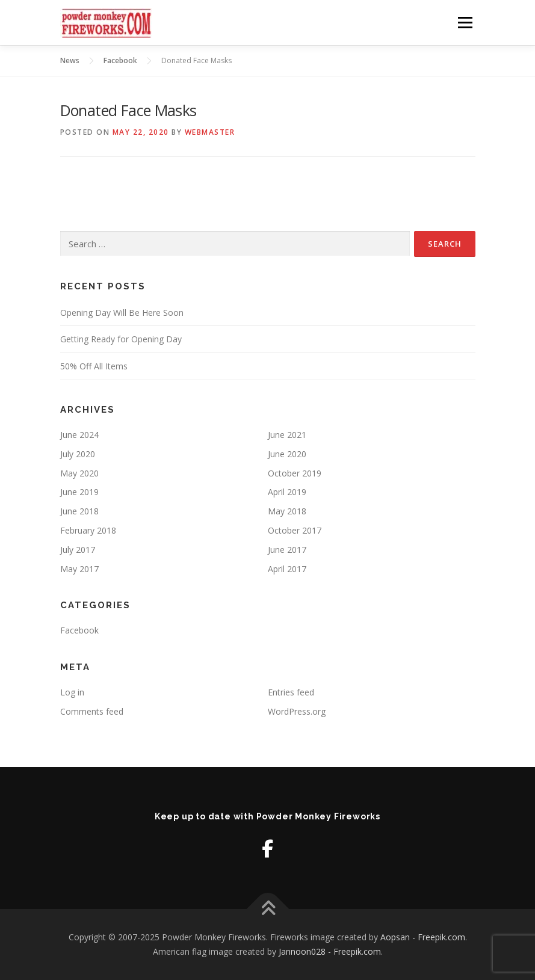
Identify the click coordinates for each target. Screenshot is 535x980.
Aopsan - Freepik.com (423, 937)
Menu (465, 22)
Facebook (79, 630)
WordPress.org (297, 711)
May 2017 (79, 569)
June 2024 (79, 435)
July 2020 (78, 454)
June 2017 (287, 550)
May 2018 (287, 511)
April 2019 (287, 492)
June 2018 (79, 511)
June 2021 (287, 435)
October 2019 (295, 473)
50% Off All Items (94, 366)
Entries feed (291, 692)
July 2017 (78, 550)
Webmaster (210, 132)
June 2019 (79, 492)
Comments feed (92, 711)
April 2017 (287, 569)
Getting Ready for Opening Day (121, 339)
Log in (72, 692)
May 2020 (79, 473)
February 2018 (88, 530)
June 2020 (287, 454)
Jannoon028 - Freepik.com (330, 951)
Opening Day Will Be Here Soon (122, 313)
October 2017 (295, 530)
